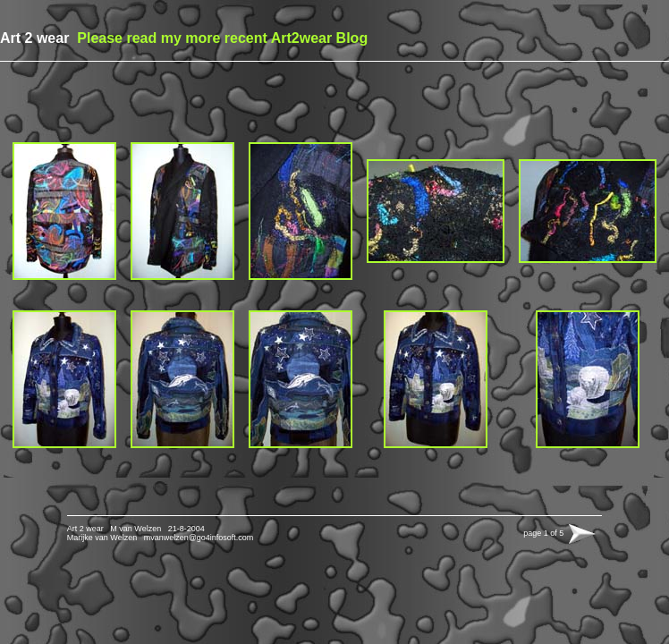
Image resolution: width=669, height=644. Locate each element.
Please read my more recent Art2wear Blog (220, 38)
